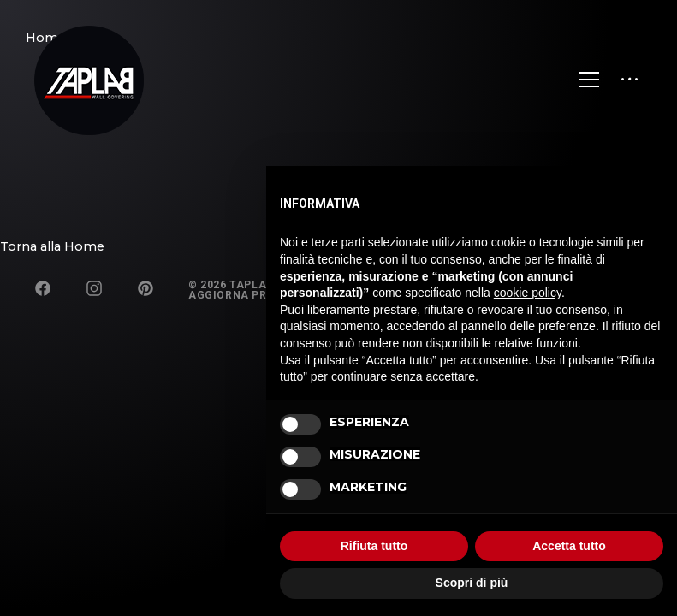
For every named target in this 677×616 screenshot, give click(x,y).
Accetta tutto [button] (569, 546)
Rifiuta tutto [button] (374, 546)
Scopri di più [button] (472, 583)
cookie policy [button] (528, 293)
